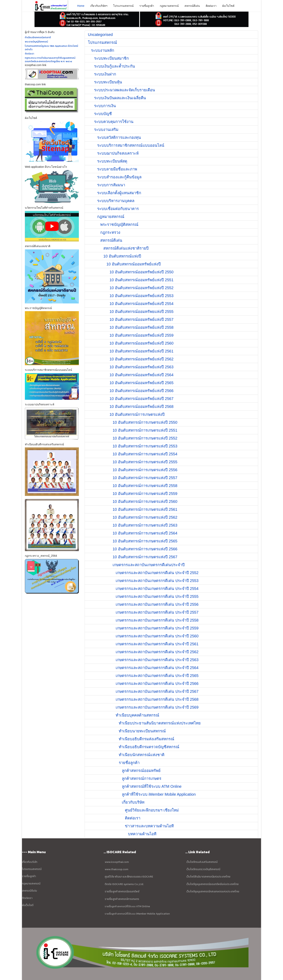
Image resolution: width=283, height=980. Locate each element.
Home (81, 6)
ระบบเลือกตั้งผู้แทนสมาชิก (119, 193)
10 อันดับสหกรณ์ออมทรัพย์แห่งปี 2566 (141, 391)
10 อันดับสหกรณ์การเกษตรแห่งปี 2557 (145, 478)
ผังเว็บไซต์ (228, 6)
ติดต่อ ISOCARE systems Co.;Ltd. (124, 884)
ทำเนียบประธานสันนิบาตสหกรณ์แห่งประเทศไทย (160, 723)
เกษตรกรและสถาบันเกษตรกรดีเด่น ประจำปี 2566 (157, 684)
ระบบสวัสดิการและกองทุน (119, 137)
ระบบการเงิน (105, 106)
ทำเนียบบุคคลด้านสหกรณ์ (137, 715)
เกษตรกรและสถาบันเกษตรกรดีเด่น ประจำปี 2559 (157, 628)
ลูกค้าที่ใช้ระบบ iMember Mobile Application (159, 794)
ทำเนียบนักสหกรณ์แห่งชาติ (142, 755)
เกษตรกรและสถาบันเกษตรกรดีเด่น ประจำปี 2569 (157, 707)
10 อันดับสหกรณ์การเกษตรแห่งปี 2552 (145, 438)
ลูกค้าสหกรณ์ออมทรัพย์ (141, 771)
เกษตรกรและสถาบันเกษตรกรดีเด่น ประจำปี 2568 (157, 699)
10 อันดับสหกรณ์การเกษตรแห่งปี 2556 (145, 470)
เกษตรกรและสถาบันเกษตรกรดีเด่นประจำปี (149, 565)
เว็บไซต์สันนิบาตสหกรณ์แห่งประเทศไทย (208, 877)
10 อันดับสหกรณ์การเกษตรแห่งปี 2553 (145, 446)
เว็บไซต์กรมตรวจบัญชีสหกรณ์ (203, 869)
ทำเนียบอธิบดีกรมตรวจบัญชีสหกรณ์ (149, 747)
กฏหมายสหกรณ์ (31, 884)
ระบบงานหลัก (103, 50)
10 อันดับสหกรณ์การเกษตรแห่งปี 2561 (145, 509)
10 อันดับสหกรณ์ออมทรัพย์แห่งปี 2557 (141, 319)
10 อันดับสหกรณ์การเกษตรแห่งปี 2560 (145, 501)
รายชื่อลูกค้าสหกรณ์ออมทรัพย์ (122, 891)
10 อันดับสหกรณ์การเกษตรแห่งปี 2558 (145, 486)
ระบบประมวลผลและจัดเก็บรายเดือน (125, 90)
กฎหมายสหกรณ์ (169, 6)
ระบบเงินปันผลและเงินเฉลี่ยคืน (120, 98)
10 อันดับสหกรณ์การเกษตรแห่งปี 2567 (145, 557)
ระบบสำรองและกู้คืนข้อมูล (119, 177)
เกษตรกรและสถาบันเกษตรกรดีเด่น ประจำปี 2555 (157, 596)
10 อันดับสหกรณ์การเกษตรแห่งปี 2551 (145, 430)
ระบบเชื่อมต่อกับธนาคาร (118, 209)
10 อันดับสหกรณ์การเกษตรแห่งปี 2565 (145, 541)
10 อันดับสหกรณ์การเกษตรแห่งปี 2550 (145, 422)
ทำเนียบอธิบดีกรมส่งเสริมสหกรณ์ (147, 739)
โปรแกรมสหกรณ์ (123, 6)
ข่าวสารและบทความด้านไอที (149, 826)
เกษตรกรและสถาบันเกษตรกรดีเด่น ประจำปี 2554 (157, 589)
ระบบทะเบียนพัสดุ (112, 161)
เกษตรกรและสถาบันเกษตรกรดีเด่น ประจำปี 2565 (157, 676)
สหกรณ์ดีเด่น (192, 6)
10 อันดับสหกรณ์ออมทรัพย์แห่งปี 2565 (141, 383)
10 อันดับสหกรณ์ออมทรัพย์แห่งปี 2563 (141, 367)
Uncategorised (100, 35)
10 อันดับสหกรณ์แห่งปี (122, 256)
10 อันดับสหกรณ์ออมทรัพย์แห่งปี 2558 (141, 327)
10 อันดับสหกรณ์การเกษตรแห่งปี (137, 414)
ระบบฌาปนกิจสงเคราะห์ (118, 153)
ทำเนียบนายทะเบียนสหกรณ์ (142, 731)
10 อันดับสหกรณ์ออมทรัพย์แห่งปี (134, 264)
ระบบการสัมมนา (111, 185)
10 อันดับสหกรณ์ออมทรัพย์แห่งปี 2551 (141, 280)
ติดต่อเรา (211, 6)
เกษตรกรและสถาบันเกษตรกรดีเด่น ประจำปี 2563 (157, 660)
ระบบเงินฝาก (105, 74)
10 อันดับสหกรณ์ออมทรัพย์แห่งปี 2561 (141, 351)
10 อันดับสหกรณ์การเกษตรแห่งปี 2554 (145, 454)
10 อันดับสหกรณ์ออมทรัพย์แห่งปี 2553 (141, 296)
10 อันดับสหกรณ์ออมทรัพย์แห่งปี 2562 (141, 359)
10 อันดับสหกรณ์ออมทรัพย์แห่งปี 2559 (141, 335)
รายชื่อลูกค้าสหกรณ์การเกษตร (122, 899)
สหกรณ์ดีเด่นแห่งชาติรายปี (126, 248)
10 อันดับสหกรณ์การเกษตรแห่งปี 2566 (145, 549)
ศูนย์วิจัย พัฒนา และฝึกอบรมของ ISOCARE (129, 877)
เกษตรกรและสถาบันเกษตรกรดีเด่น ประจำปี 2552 (157, 573)
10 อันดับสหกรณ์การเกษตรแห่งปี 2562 (145, 517)
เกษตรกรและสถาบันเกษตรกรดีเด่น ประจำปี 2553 (157, 581)
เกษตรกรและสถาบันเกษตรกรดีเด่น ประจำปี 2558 (157, 620)
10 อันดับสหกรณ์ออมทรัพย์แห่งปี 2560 (141, 343)
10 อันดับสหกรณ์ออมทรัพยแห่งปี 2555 (141, 312)
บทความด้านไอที (142, 834)
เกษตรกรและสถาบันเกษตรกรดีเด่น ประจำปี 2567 (157, 691)
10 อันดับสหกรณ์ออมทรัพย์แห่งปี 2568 (141, 407)
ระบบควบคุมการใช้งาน (114, 122)
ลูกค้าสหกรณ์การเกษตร (142, 778)
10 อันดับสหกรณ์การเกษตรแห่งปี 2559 (145, 494)
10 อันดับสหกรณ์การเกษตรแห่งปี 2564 (145, 533)
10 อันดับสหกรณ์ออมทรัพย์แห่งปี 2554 (141, 304)
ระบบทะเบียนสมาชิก (111, 58)
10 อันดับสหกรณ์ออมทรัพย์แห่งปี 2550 (141, 272)
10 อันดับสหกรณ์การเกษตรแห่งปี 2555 (145, 462)
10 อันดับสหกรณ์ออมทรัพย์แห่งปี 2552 (141, 288)
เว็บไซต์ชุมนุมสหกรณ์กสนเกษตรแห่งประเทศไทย (213, 891)
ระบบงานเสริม (106, 130)
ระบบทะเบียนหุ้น (108, 82)
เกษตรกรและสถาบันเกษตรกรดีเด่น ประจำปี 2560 (157, 636)
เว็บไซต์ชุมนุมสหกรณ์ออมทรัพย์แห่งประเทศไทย (212, 884)
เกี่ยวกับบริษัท (133, 802)
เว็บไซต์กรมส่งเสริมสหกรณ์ (202, 862)
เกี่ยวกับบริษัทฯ (99, 6)
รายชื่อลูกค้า (147, 6)
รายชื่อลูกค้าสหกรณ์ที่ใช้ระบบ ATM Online (127, 906)
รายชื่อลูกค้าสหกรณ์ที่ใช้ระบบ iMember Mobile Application (137, 914)
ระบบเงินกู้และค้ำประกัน (115, 66)
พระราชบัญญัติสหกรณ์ (119, 224)
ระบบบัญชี (103, 114)
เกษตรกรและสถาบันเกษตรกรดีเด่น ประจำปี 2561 (157, 644)
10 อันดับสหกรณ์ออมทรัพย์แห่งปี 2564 (141, 375)
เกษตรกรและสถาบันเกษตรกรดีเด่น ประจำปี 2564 (157, 668)
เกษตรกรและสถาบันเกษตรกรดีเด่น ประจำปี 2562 (157, 652)
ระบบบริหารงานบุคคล (116, 201)
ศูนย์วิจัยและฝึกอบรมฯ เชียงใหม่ (152, 810)
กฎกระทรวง (110, 232)
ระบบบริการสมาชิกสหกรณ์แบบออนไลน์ (131, 145)
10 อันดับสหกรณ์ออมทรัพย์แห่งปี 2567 (141, 399)
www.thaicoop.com (116, 869)
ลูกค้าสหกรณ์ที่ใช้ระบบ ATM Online (152, 786)
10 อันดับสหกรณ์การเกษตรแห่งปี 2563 (145, 525)
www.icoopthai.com (117, 862)
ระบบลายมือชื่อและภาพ (117, 169)
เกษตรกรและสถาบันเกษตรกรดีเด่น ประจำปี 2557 (157, 612)
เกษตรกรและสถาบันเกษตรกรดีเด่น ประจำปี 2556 (157, 604)
